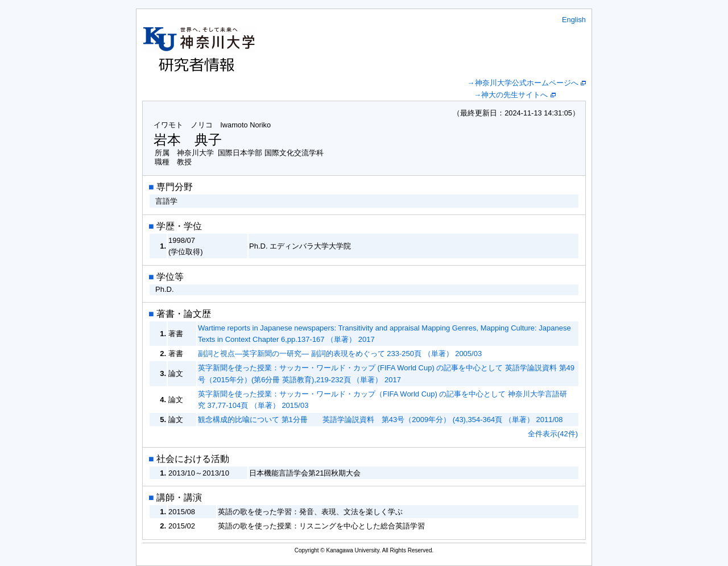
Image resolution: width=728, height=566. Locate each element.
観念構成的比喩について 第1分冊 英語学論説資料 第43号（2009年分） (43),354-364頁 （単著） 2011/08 (380, 420)
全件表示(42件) (553, 434)
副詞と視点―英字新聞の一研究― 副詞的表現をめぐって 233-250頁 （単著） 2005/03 (340, 354)
